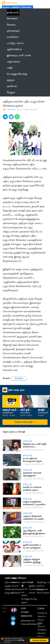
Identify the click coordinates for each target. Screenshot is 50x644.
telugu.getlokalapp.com (31, 624)
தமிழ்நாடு (9, 593)
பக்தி (31, 582)
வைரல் (32, 593)
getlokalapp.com (28, 621)
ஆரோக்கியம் (27, 582)
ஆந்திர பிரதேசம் (9, 588)
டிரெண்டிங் (17, 589)
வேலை (15, 586)
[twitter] (12, 118)
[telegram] (6, 118)
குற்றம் (24, 602)
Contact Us (42, 613)
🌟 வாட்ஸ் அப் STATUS (24, 591)
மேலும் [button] (11, 92)
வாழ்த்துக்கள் (42, 589)
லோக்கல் (16, 582)
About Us (42, 616)
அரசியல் (41, 586)
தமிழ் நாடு (13, 12)
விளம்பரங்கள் (43, 593)
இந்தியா (33, 586)
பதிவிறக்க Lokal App (39, 640)
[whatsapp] (17, 118)
